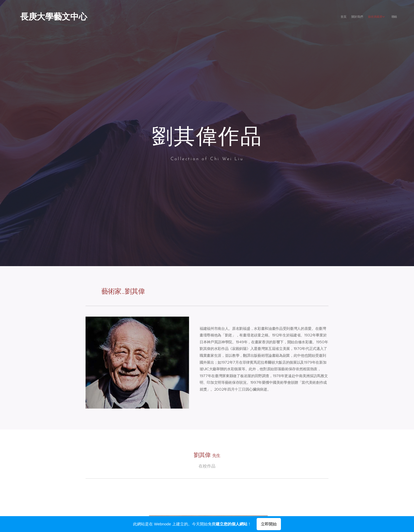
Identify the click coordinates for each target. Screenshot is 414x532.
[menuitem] (378, 17)
